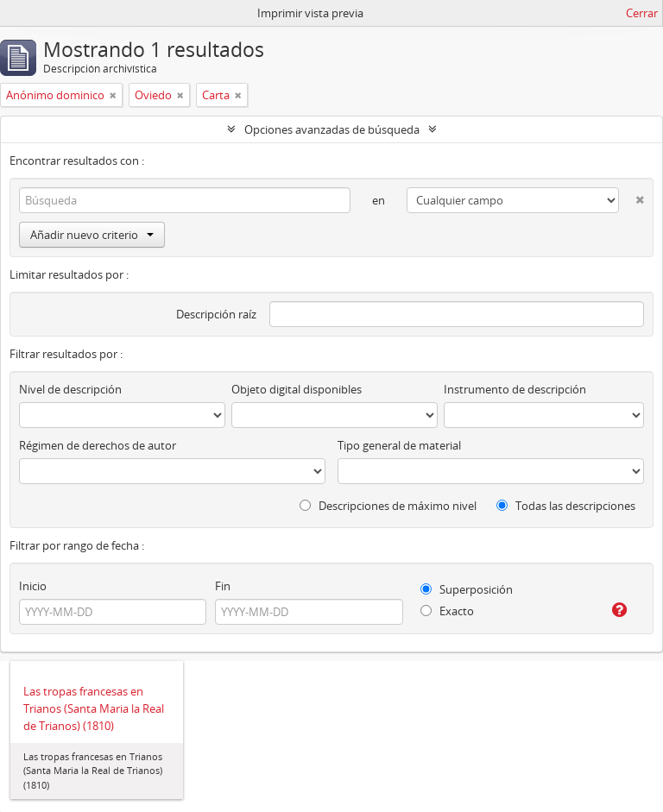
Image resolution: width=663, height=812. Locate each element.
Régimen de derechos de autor (98, 445)
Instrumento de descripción (515, 389)
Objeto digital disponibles (297, 389)
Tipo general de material (399, 445)
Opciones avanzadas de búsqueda (332, 129)
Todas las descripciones (566, 506)
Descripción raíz (216, 314)
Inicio (33, 586)
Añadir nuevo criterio (92, 235)
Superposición (467, 589)
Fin (223, 586)
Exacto (447, 611)
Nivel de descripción (70, 389)
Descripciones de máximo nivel (388, 506)
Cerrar (642, 13)
